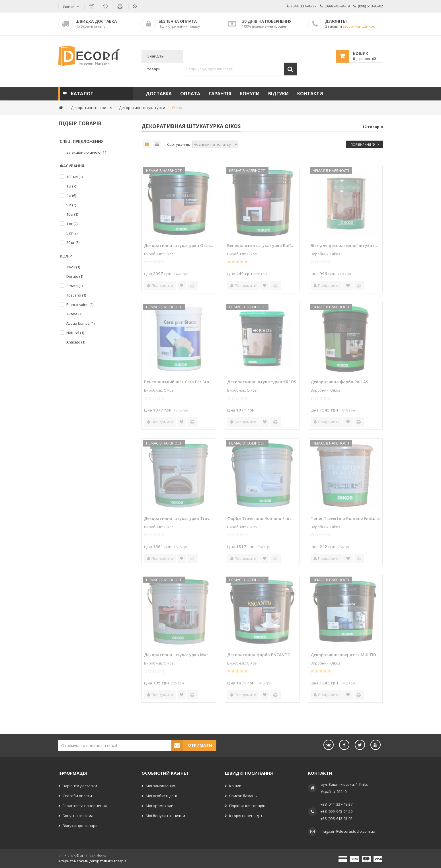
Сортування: (179, 144)
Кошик (235, 786)
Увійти (69, 6)
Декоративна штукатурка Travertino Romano (179, 518)
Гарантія (220, 94)
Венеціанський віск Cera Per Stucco (179, 382)
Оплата (190, 94)
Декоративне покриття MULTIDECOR (345, 655)
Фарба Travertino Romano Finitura (262, 518)
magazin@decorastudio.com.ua (348, 831)
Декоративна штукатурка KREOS (262, 382)
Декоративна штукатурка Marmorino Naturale (179, 655)
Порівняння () (365, 144)
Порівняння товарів (247, 806)
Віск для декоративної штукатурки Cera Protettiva (345, 245)
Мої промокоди (160, 806)
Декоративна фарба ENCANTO (259, 655)
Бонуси (250, 94)
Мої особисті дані (161, 796)
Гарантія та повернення (85, 806)
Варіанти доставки (80, 786)
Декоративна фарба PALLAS (339, 382)
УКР (91, 6)
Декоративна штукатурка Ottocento (179, 245)
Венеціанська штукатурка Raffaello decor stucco (262, 245)
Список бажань (243, 796)
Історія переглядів (246, 816)
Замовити (350, 26)
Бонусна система (78, 816)
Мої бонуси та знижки (165, 816)
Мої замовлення (160, 786)
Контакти (310, 94)
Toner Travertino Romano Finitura (345, 518)
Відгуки (278, 94)
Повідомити (160, 285)
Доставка (159, 94)
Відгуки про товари (80, 826)
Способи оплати (77, 796)
